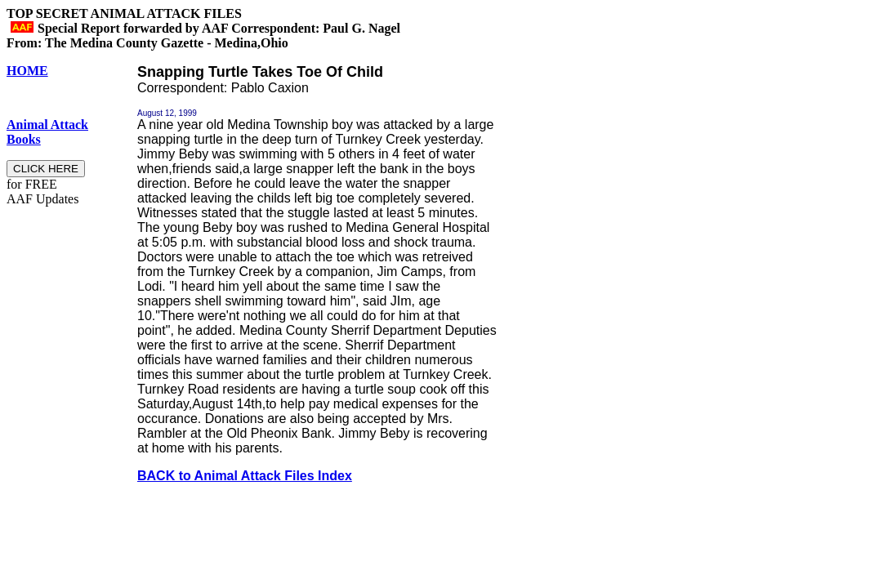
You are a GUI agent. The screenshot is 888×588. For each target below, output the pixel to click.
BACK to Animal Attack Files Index (245, 476)
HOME (27, 71)
